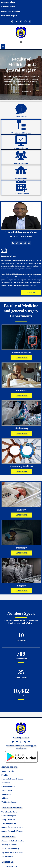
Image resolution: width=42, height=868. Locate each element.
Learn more (27, 96)
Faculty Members (8, 2)
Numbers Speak (21, 613)
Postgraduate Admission (10, 11)
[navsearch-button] (3, 47)
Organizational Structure (21, 133)
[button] (21, 42)
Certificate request (8, 7)
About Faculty (21, 117)
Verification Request (9, 16)
